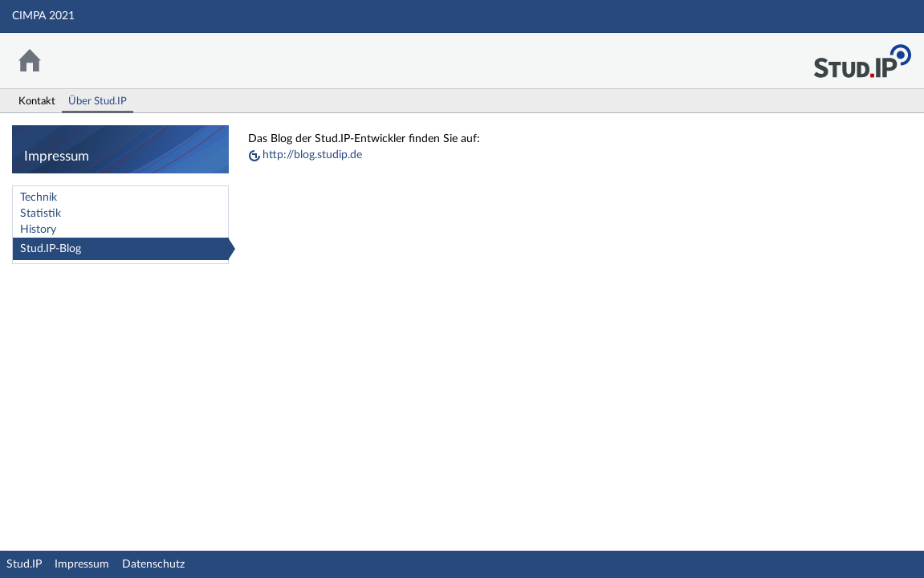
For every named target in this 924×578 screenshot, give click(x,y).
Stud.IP (24, 564)
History (38, 230)
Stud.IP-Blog (51, 249)
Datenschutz (153, 564)
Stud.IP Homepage (862, 57)
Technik (39, 197)
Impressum (82, 564)
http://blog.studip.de (312, 155)
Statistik (41, 214)
